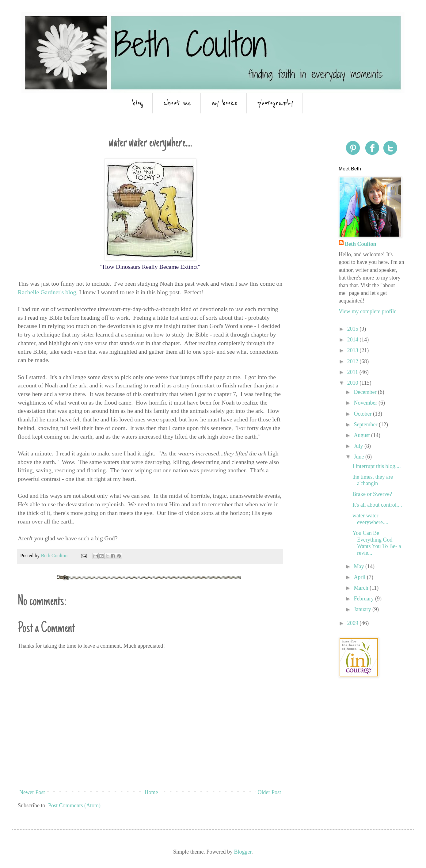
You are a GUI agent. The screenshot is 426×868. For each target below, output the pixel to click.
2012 (354, 361)
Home (151, 792)
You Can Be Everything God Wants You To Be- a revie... (377, 543)
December (366, 392)
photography (275, 103)
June (359, 457)
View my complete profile (367, 311)
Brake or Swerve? (372, 494)
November (366, 403)
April (360, 577)
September (366, 424)
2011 (353, 372)
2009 (354, 623)
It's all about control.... (377, 505)
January (363, 609)
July (359, 446)
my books (224, 103)
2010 (354, 383)
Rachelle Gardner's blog (47, 292)
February (364, 599)
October (363, 414)
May (359, 566)
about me (177, 103)
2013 (354, 350)
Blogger (243, 852)
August (362, 435)
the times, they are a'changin (373, 480)
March (361, 588)
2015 (354, 329)
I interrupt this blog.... (377, 466)
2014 (354, 340)
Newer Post (32, 792)
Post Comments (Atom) (74, 805)
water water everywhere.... (370, 519)
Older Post (270, 792)
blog (138, 103)
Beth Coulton (361, 244)
